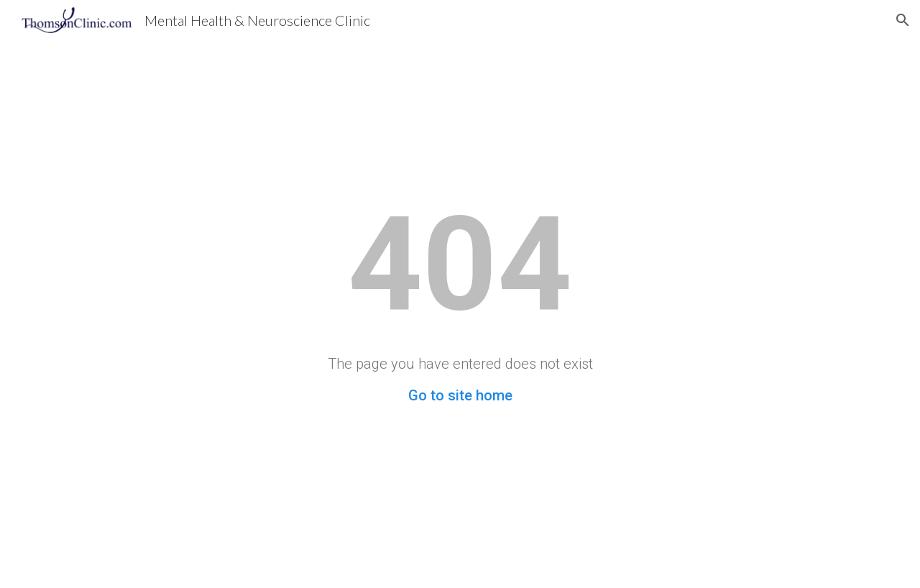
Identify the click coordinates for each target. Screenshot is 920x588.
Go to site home (460, 395)
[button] (903, 20)
